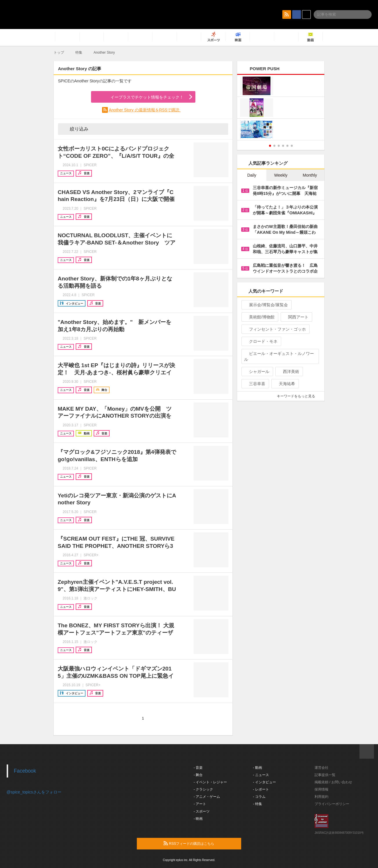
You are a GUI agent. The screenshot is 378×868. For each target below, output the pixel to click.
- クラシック (203, 789)
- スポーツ (202, 811)
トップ (59, 52)
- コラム (259, 797)
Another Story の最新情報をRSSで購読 (145, 110)
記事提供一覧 (325, 775)
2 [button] (274, 146)
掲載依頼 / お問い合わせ (333, 782)
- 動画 (258, 768)
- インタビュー (265, 782)
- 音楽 (198, 768)
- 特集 (258, 804)
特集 (79, 52)
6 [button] (292, 146)
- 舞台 (198, 775)
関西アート (296, 317)
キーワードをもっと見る (298, 396)
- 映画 (198, 819)
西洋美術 (289, 372)
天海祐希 (285, 384)
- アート (200, 804)
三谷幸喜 (255, 384)
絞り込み (75, 129)
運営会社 (321, 768)
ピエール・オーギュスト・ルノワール (279, 356)
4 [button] (283, 146)
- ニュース (261, 775)
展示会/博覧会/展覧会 (266, 305)
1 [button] (270, 146)
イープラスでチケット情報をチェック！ (140, 97)
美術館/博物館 (259, 317)
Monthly (310, 175)
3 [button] (279, 146)
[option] (281, 108)
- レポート (261, 789)
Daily (252, 175)
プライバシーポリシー (332, 804)
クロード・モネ (261, 341)
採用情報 (321, 789)
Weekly (281, 175)
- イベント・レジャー (210, 782)
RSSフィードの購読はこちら (200, 843)
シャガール (257, 372)
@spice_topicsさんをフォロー (34, 792)
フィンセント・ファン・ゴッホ (275, 329)
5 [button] (287, 146)
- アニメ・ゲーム (207, 797)
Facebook (25, 771)
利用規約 (321, 797)
